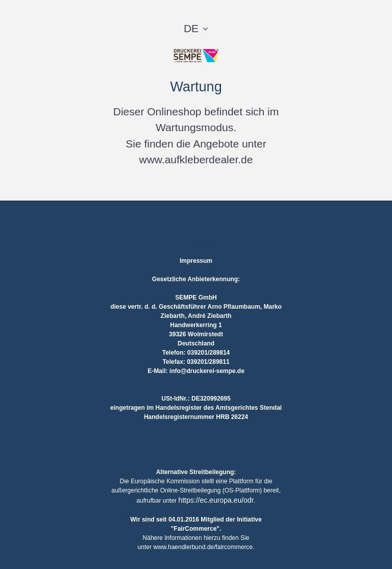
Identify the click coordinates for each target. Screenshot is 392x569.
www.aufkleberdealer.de (196, 159)
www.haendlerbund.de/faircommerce (203, 547)
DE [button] (191, 28)
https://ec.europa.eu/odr (216, 500)
